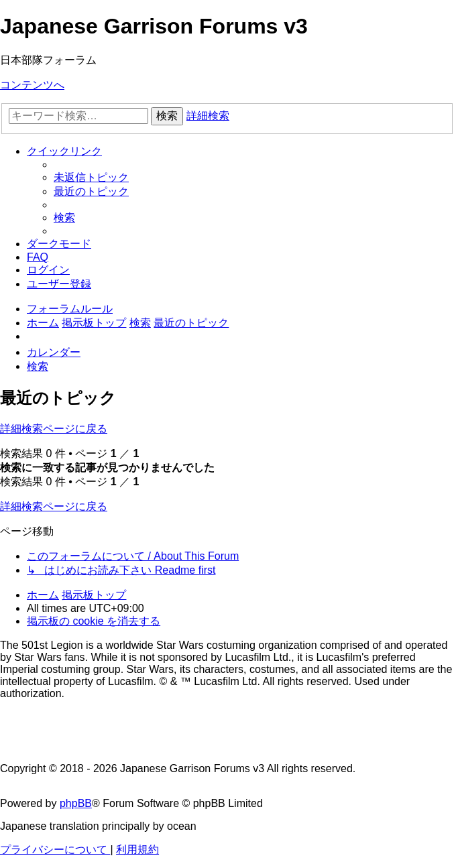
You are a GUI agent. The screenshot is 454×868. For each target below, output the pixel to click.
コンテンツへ (32, 85)
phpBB (76, 803)
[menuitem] (91, 177)
